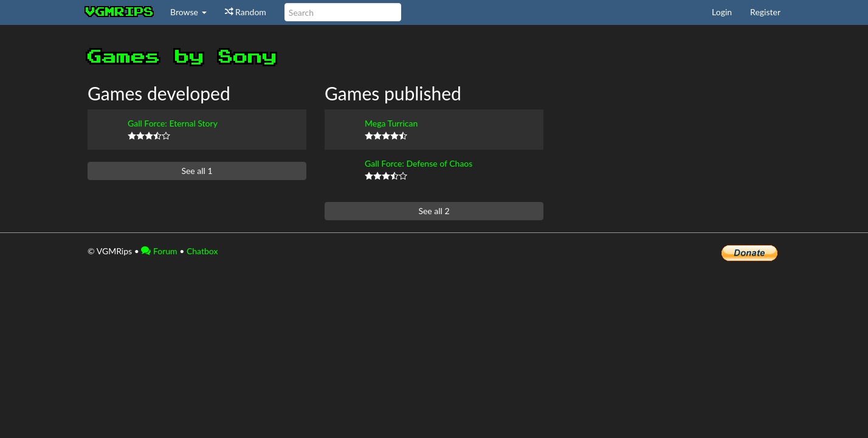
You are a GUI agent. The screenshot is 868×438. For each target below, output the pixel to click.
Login (722, 12)
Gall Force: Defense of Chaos (418, 163)
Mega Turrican (391, 123)
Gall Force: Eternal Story (173, 123)
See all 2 (434, 211)
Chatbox (202, 251)
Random (246, 12)
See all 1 (197, 171)
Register (765, 12)
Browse (188, 12)
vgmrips (120, 12)
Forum (159, 251)
